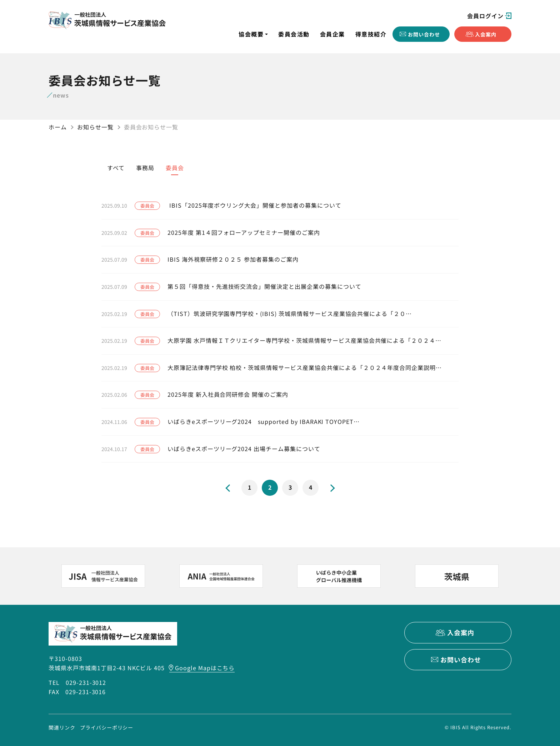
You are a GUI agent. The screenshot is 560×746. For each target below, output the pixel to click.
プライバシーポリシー (107, 727)
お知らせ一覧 (95, 127)
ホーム (58, 127)
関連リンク (62, 727)
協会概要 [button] (251, 34)
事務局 (145, 168)
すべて (116, 168)
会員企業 (332, 34)
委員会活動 (294, 34)
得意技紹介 (371, 34)
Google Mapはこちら (205, 668)
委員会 (175, 168)
